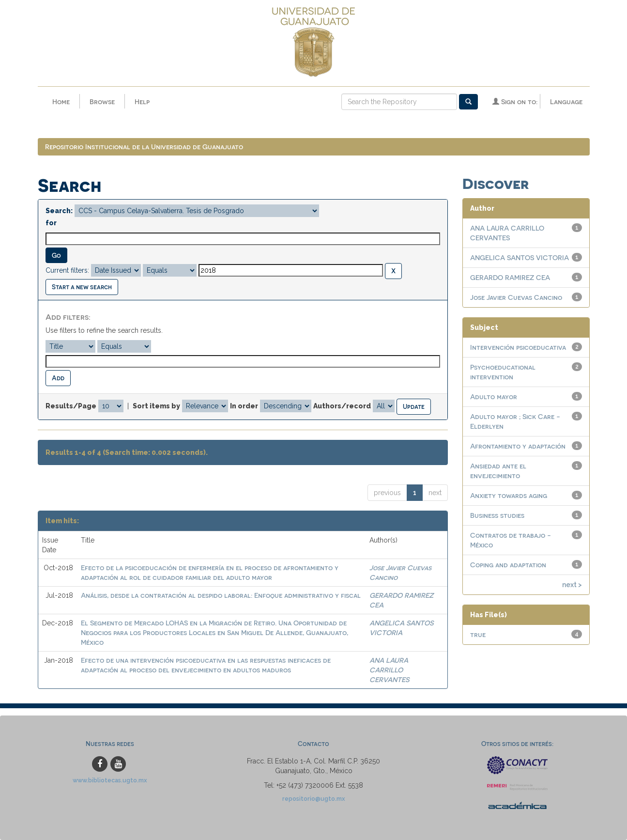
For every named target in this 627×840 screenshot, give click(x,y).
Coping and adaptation (508, 565)
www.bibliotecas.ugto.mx (110, 780)
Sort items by (156, 406)
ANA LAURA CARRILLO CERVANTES (389, 670)
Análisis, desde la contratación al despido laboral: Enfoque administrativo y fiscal (221, 595)
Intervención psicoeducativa (518, 347)
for (51, 223)
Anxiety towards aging (509, 495)
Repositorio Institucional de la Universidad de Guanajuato (144, 147)
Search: (59, 211)
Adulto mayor (494, 397)
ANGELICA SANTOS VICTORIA (520, 257)
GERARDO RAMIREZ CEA (510, 277)
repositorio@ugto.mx (314, 799)
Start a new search (82, 287)
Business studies (497, 515)
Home (61, 101)
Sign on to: (515, 101)
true (478, 634)
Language (566, 101)
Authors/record (342, 406)
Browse (102, 101)
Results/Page (71, 406)
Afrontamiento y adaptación (518, 446)
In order (244, 406)
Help (142, 101)
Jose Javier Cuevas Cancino (516, 297)
